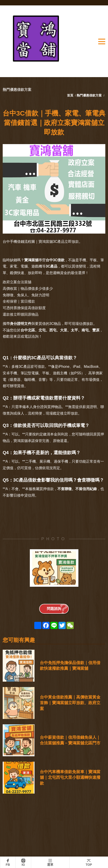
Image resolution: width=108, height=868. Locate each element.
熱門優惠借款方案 (89, 95)
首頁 (71, 95)
